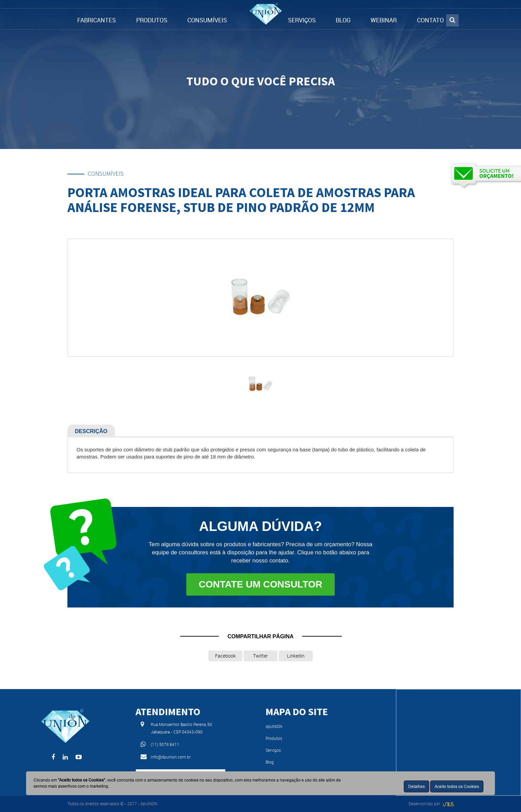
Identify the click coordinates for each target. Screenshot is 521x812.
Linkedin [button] (296, 656)
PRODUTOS (152, 20)
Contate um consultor (260, 584)
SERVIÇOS (302, 20)
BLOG (343, 20)
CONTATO (430, 20)
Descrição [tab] (91, 431)
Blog (270, 762)
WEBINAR (384, 20)
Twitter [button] (260, 656)
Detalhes (416, 786)
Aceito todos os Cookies (457, 786)
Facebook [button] (225, 656)
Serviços (273, 750)
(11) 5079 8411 (165, 744)
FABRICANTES (97, 20)
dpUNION (274, 726)
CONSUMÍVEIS (207, 20)
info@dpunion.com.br (171, 757)
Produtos (274, 738)
